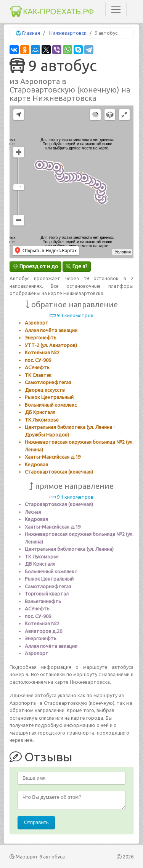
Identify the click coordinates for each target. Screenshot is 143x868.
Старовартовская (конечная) (59, 472)
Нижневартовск (68, 33)
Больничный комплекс (51, 405)
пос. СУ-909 (38, 360)
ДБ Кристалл (40, 412)
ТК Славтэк (38, 375)
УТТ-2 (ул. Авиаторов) (51, 345)
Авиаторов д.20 (43, 631)
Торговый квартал (47, 594)
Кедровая (36, 464)
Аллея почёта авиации (51, 330)
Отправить (36, 822)
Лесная (33, 512)
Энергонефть (41, 337)
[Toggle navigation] (116, 10)
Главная (31, 33)
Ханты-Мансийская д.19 (53, 457)
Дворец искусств (45, 390)
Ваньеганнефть (43, 601)
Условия (123, 252)
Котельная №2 (42, 352)
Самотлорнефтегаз (48, 382)
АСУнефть (37, 367)
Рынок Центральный (49, 397)
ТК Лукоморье (42, 420)
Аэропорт (37, 323)
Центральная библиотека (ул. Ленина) (69, 549)
